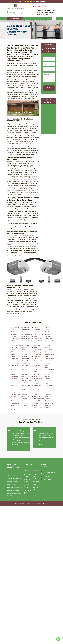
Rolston (36, 394)
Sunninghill (14, 401)
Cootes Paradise (16, 343)
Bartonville (37, 330)
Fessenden (26, 352)
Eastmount (48, 348)
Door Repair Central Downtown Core (18, 21)
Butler (35, 336)
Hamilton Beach (50, 359)
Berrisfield (14, 332)
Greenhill (48, 356)
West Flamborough (17, 405)
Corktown (25, 343)
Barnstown (26, 330)
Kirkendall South (50, 372)
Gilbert (13, 354)
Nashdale (14, 385)
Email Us (47, 472)
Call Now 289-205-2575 (15, 18)
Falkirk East (48, 350)
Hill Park (36, 363)
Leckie (47, 374)
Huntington (14, 365)
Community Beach (50, 341)
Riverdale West (15, 394)
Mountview (48, 383)
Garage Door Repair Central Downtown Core (37, 21)
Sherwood (37, 396)
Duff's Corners (15, 348)
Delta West (48, 345)
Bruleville (48, 334)
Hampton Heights (16, 361)
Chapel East (37, 339)
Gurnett (36, 359)
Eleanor (13, 350)
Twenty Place (26, 403)
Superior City (26, 401)
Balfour (13, 330)
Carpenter (48, 336)
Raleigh (13, 392)
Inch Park (25, 365)
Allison (36, 327)
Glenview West (49, 354)
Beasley (47, 330)
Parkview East (15, 390)
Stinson (25, 399)
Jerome (47, 365)
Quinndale (48, 390)
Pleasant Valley (38, 390)
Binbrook (25, 332)
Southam (48, 396)
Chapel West (49, 339)
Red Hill (36, 392)
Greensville (26, 359)
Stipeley (36, 399)
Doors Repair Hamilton (31, 499)
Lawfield (36, 374)
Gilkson (24, 354)
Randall (25, 392)
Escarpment (37, 350)
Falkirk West (15, 352)
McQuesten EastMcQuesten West (27, 380)
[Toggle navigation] (54, 18)
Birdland (36, 332)
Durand (36, 348)
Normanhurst (26, 385)
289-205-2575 (43, 15)
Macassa (48, 376)
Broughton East (27, 334)
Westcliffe (25, 405)
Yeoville (47, 405)
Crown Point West (28, 345)
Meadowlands (38, 379)
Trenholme (14, 403)
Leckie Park (14, 376)
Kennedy (14, 370)
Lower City (37, 376)
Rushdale (14, 396)
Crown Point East (16, 345)
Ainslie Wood (15, 327)
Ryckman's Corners (28, 396)
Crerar (47, 343)
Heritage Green (27, 363)
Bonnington (14, 334)
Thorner (47, 401)
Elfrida (24, 350)
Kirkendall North (50, 370)
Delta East (37, 345)
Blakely (47, 332)
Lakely (13, 374)
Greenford (37, 356)
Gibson (47, 352)
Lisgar (24, 376)
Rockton (25, 394)
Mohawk (48, 381)
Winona (36, 405)
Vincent (36, 403)
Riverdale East (49, 392)
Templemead (38, 401)
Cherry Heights (38, 341)
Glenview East (38, 354)
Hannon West (49, 361)
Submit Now (49, 88)
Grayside (25, 356)
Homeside (48, 363)
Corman (36, 343)
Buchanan (14, 336)
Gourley (13, 356)
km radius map (49, 119)
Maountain (14, 379)
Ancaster (48, 327)
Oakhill (47, 388)
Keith (47, 368)
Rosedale (48, 394)
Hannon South (38, 361)
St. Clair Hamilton (16, 399)
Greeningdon (15, 359)
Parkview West (27, 390)
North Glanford (49, 385)
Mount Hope (37, 383)
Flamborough (38, 352)
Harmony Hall (15, 363)
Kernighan (25, 370)
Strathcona (48, 399)
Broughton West (38, 334)
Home (8, 21)
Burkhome (25, 336)
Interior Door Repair (35, 472)
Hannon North (26, 361)
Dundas (25, 348)
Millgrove (36, 381)
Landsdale (25, 374)
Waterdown (48, 403)
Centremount (26, 339)
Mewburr (48, 379)
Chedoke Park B (27, 341)
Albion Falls (26, 327)
